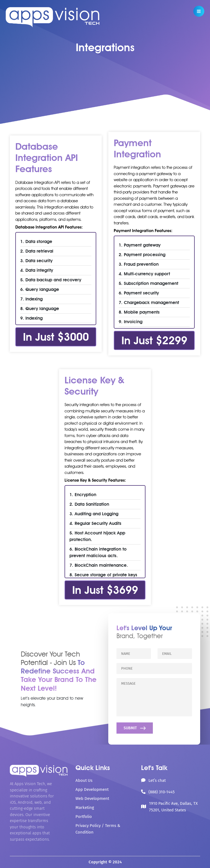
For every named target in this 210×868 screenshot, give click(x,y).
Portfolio (84, 817)
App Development (92, 789)
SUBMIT (135, 728)
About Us (84, 780)
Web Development (92, 798)
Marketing (85, 808)
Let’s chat (157, 780)
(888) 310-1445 (162, 792)
